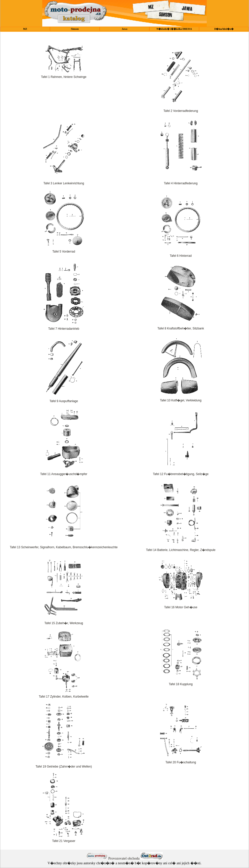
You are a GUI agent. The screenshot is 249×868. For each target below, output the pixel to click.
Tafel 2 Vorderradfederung (181, 111)
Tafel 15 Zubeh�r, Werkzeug (64, 623)
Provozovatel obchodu (124, 858)
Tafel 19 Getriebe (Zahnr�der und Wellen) (64, 767)
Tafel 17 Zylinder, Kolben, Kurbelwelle (64, 697)
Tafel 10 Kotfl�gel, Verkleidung (181, 400)
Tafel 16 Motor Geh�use (181, 607)
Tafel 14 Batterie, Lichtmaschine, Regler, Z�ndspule (181, 550)
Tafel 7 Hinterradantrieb (64, 329)
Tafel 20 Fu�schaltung (181, 762)
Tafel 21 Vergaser (64, 841)
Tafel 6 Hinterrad (181, 256)
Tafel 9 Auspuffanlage (64, 401)
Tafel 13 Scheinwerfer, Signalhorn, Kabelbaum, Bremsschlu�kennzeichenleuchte (64, 547)
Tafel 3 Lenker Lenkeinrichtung (64, 183)
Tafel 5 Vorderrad (64, 252)
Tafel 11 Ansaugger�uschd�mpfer (64, 474)
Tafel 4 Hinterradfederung (181, 183)
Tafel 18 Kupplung (181, 684)
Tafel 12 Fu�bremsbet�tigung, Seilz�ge (181, 474)
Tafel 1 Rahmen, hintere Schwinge (64, 77)
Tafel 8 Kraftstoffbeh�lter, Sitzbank (181, 328)
